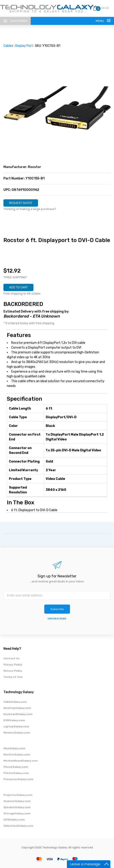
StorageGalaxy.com (17, 813)
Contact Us (11, 658)
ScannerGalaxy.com (17, 801)
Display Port (24, 46)
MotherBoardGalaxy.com (20, 761)
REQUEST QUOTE (21, 203)
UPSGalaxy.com (14, 820)
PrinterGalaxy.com (16, 773)
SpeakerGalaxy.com (17, 807)
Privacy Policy (13, 665)
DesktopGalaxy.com (17, 708)
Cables (8, 46)
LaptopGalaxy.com (16, 726)
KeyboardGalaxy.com (18, 714)
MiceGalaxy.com (14, 748)
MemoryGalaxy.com (17, 733)
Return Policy (13, 671)
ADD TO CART (18, 287)
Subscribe (57, 609)
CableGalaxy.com (15, 702)
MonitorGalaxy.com (17, 755)
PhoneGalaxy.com (16, 767)
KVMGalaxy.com (14, 720)
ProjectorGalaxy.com (18, 795)
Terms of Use (13, 677)
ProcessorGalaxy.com (18, 779)
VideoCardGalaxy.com (18, 826)
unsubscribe (57, 619)
